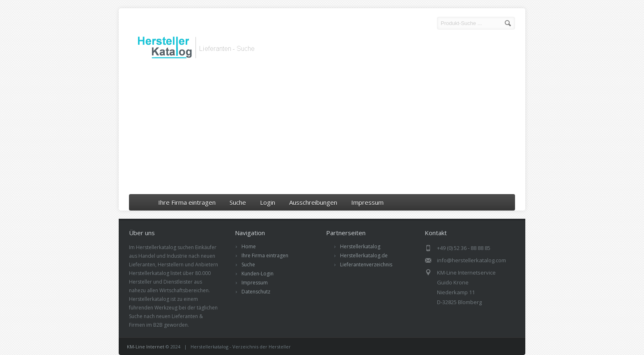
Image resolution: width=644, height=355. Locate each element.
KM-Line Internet (146, 347)
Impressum (367, 202)
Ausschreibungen (313, 202)
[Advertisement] (322, 128)
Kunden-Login (258, 274)
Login (268, 202)
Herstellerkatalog (360, 246)
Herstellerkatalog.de (364, 255)
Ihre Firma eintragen (187, 202)
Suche (238, 202)
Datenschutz (256, 292)
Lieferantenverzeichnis (366, 265)
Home (249, 246)
